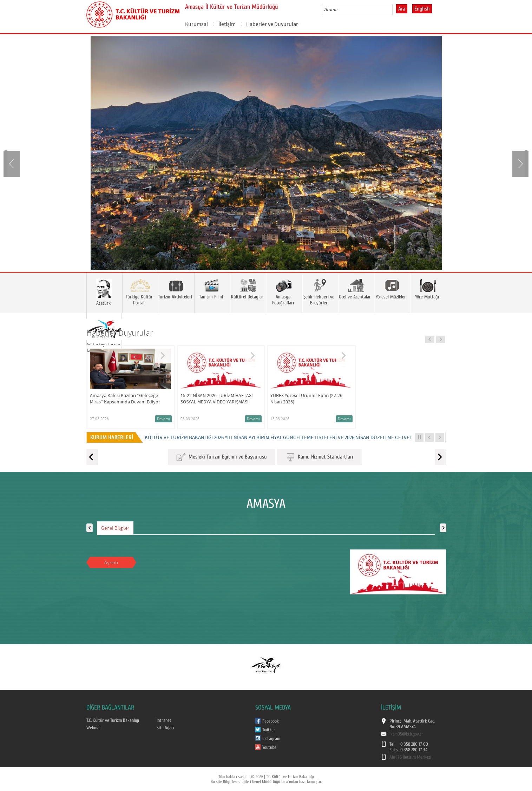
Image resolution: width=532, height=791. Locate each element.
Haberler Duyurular (120, 333)
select (395, 9)
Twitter (269, 730)
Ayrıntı (111, 562)
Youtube (269, 747)
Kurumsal (196, 24)
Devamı (163, 419)
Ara (402, 9)
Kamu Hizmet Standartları (319, 457)
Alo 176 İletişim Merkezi (410, 757)
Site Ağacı (165, 728)
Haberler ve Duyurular (272, 24)
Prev (12, 163)
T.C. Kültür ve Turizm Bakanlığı (113, 720)
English (422, 9)
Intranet (164, 720)
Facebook (271, 721)
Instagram (271, 739)
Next (520, 163)
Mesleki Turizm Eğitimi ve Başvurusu (222, 457)
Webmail (94, 728)
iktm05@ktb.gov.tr (406, 734)
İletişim (227, 24)
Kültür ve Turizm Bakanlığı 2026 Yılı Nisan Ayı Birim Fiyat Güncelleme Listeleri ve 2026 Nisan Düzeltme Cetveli (279, 437)
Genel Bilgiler (115, 528)
